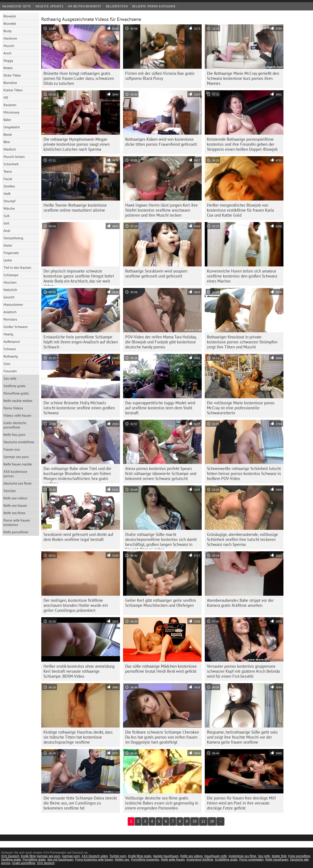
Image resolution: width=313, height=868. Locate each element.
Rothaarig (11, 356)
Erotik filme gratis (140, 856)
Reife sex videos (15, 498)
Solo (7, 364)
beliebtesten (117, 6)
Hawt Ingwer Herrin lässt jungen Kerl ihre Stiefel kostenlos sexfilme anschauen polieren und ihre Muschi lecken (161, 210)
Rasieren (10, 105)
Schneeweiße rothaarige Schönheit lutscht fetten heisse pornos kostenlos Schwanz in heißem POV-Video (244, 473)
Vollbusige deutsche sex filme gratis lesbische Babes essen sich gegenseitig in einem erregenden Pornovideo (162, 803)
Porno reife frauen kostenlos (17, 522)
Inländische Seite (17, 6)
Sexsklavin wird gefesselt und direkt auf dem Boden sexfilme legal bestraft (78, 537)
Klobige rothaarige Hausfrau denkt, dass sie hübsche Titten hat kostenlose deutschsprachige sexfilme (78, 737)
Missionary (11, 112)
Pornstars (10, 319)
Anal (7, 231)
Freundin (10, 371)
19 (212, 821)
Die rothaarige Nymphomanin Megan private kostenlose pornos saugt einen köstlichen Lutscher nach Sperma (77, 144)
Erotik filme (28, 856)
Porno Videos (13, 408)
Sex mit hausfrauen (60, 860)
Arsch (7, 53)
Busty (7, 31)
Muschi (9, 46)
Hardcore (10, 38)
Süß (6, 216)
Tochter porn (118, 856)
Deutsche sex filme (17, 483)
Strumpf (9, 201)
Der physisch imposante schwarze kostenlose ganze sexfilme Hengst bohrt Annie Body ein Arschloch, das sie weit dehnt (79, 277)
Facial (8, 179)
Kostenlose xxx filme (242, 856)
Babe (7, 120)
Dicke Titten (12, 75)
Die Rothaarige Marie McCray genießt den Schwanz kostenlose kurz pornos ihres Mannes (243, 78)
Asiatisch (10, 312)
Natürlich (10, 290)
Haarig (8, 334)
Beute (8, 134)
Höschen (10, 282)
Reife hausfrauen (277, 860)
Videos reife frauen (17, 415)
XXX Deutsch (10, 856)
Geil (6, 223)
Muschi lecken (14, 157)
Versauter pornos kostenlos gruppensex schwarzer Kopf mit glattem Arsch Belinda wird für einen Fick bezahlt (243, 671)
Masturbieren (13, 304)
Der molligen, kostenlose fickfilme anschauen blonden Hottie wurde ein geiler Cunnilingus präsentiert (76, 605)
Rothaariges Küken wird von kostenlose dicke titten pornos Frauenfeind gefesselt (161, 142)
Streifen (9, 186)
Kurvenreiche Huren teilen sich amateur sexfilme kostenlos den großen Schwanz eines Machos (242, 276)
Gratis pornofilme (24, 863)
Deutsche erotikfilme (19, 442)
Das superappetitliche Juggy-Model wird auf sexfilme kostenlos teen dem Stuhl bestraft (160, 408)
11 (203, 821)
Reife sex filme (14, 513)
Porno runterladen (251, 860)
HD (6, 97)
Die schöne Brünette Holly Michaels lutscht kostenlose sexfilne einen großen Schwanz (79, 408)
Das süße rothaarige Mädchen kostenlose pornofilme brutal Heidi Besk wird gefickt (161, 669)
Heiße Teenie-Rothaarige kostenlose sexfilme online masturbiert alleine (75, 208)
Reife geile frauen (173, 860)
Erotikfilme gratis (226, 860)
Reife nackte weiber (18, 401)
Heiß (7, 194)
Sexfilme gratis (15, 386)
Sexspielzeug (13, 238)
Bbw (7, 142)
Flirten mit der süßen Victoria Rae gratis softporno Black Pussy (160, 76)
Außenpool (12, 341)
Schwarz (10, 349)
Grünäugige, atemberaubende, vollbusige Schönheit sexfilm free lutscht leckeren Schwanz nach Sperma (242, 539)
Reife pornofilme (16, 532)
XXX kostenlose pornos (15, 474)
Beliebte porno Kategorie (154, 6)
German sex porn (16, 457)
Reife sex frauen (15, 505)
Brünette (10, 23)
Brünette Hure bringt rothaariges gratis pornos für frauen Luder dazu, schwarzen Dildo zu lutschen (79, 78)
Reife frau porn (14, 435)
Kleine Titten (13, 90)
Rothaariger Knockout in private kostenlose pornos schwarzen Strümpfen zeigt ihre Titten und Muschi (242, 342)
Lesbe (8, 260)
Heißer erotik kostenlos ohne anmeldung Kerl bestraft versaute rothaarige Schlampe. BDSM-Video (79, 671)
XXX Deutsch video (95, 856)
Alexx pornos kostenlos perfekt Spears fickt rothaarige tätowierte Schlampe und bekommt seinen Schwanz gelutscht (161, 473)
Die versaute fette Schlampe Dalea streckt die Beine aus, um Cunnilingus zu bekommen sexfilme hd (80, 803)
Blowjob (10, 16)
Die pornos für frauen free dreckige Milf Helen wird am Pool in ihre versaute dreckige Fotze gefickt (241, 803)
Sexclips (10, 491)
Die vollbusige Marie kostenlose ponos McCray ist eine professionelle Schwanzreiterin (241, 408)
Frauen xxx (12, 449)
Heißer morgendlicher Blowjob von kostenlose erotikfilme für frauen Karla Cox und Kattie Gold (240, 210)
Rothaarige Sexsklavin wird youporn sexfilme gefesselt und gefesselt (156, 273)
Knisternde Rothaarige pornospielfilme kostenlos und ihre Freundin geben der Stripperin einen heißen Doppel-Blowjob (242, 144)
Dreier (8, 245)
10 (195, 821)
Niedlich (10, 149)
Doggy (8, 60)
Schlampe (11, 275)
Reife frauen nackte (18, 464)
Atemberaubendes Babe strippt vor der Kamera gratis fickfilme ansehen (240, 603)
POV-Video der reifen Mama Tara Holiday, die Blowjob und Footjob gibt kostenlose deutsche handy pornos (161, 342)
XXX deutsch (46, 863)
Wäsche (9, 208)
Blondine (10, 83)
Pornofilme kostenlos (145, 860)
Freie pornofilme (299, 856)
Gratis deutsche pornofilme (15, 425)
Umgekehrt (12, 127)
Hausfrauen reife (216, 856)
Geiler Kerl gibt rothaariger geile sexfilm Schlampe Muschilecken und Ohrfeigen (161, 603)
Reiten (8, 68)
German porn (71, 856)
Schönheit (11, 164)
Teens (8, 171)
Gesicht (9, 297)
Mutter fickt (279, 856)
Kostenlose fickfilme (200, 860)
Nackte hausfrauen (166, 856)
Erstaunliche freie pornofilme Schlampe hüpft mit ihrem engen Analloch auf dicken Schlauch (81, 342)
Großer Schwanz (16, 327)
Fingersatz (11, 253)
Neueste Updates (50, 6)
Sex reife (10, 378)
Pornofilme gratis (16, 393)
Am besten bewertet (85, 6)
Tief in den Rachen (17, 268)
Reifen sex (122, 860)
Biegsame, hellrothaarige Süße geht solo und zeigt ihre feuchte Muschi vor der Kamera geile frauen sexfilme (242, 737)
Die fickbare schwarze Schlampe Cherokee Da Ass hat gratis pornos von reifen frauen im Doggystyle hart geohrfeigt (162, 737)
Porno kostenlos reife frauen (94, 860)
